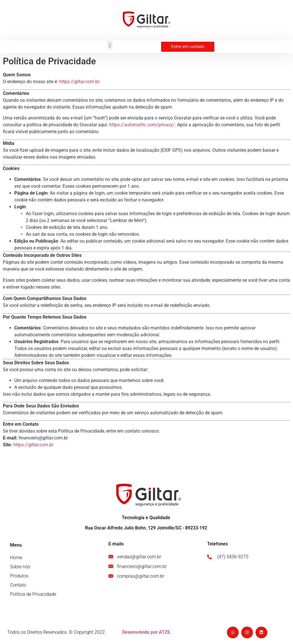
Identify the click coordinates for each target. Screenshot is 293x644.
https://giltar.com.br (79, 82)
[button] (110, 45)
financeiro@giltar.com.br (43, 438)
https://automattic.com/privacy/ (142, 125)
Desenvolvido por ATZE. (147, 632)
